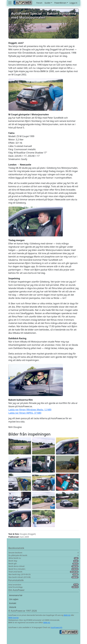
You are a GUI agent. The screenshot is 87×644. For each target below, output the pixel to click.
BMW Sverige (14, 618)
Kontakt (13, 603)
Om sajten (14, 599)
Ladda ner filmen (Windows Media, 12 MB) (30, 410)
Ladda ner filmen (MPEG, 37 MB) (25, 413)
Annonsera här (16, 595)
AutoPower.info (56, 627)
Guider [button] (48, 3)
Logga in (73, 3)
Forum (39, 3)
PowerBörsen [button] (60, 3)
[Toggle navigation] (10, 3)
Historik (13, 607)
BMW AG (67, 615)
